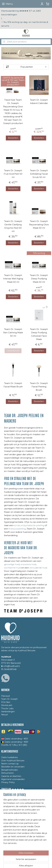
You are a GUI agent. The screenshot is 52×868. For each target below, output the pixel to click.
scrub (17, 525)
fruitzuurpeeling (17, 529)
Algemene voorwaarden (13, 779)
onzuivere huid (28, 564)
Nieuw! (5, 715)
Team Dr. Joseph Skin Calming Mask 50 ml (13, 333)
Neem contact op (10, 764)
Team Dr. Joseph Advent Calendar (39, 101)
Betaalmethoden (10, 770)
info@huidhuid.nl (12, 666)
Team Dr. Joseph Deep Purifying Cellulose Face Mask (39, 334)
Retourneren (7, 773)
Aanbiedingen (8, 712)
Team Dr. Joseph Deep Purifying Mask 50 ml (39, 279)
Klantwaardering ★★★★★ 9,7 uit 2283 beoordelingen (21, 13)
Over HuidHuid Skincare (13, 761)
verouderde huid (38, 568)
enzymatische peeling (33, 525)
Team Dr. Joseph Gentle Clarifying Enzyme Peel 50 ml (13, 226)
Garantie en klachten (11, 776)
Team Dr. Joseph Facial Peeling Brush (39, 387)
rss (30, 858)
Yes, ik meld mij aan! (14, 833)
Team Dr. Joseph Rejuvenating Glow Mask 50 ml (39, 225)
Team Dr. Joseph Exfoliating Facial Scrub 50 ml (39, 174)
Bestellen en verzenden (13, 767)
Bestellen (13, 138)
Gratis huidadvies (9, 757)
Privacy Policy (8, 782)
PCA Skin (6, 702)
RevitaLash (7, 705)
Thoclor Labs (7, 708)
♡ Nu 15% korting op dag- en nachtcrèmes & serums (25, 24)
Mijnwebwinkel (31, 863)
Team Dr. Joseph (9, 699)
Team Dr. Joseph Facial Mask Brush (13, 385)
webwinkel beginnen (40, 858)
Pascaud (5, 696)
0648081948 (10, 669)
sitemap (24, 858)
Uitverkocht (13, 351)
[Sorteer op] (26, 67)
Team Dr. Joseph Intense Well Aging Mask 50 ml (13, 279)
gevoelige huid (12, 564)
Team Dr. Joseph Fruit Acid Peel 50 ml (13, 174)
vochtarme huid (12, 568)
